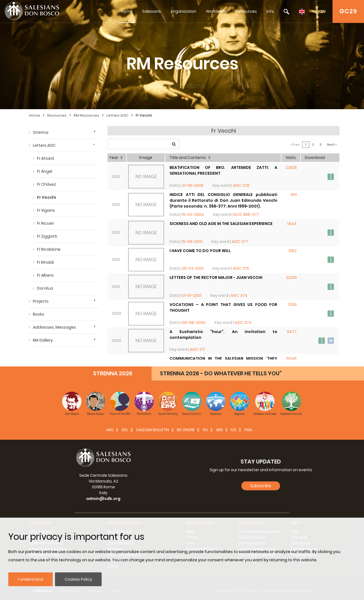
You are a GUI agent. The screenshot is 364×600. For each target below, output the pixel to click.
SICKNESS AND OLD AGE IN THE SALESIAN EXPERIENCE (221, 224)
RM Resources (86, 115)
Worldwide (216, 11)
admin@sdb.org (103, 499)
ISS (205, 430)
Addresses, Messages (54, 327)
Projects (41, 301)
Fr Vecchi (144, 115)
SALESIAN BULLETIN (153, 430)
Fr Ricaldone (49, 249)
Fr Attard (45, 158)
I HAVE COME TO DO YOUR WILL (200, 251)
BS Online (186, 430)
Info (270, 11)
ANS (110, 430)
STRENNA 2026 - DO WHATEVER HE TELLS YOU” (221, 373)
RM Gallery (43, 340)
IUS (234, 430)
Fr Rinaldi (45, 262)
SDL (125, 430)
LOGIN (320, 11)
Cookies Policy (78, 579)
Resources (247, 11)
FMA (248, 430)
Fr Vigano (46, 210)
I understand (31, 579)
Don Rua (45, 288)
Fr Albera (45, 275)
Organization (184, 11)
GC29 (348, 11)
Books (39, 314)
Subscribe (261, 486)
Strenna (41, 132)
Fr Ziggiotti (47, 236)
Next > (332, 145)
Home (127, 11)
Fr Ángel (45, 171)
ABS (219, 430)
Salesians (152, 11)
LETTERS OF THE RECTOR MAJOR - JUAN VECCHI (216, 277)
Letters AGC (117, 115)
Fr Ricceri (45, 223)
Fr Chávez (47, 184)
